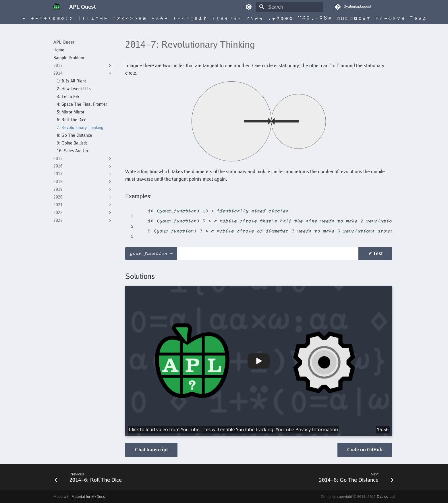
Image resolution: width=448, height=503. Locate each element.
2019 (83, 189)
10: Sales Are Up (72, 151)
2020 (83, 197)
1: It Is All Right (71, 81)
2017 (83, 174)
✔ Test (375, 253)
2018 (83, 182)
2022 (83, 213)
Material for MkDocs (88, 497)
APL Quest (64, 42)
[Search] (289, 7)
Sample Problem (69, 58)
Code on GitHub (365, 450)
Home (59, 50)
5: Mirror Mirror (71, 112)
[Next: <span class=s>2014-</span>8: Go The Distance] (355, 477)
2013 (83, 65)
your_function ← (153, 254)
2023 (83, 220)
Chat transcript (151, 450)
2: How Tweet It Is (74, 89)
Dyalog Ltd (386, 497)
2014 (83, 73)
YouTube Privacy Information (307, 429)
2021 (83, 205)
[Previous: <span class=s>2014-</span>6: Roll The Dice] (90, 477)
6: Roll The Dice (72, 120)
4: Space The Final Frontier (82, 104)
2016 (83, 166)
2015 (83, 159)
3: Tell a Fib (68, 97)
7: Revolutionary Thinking (80, 128)
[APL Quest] (57, 7)
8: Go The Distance (75, 135)
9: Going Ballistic (72, 143)
